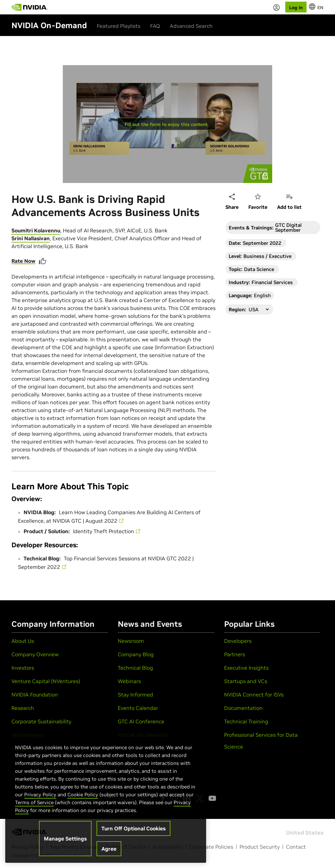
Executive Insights (246, 668)
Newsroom (131, 641)
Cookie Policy (83, 795)
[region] (106, 797)
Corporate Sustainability (41, 721)
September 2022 (262, 243)
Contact (296, 847)
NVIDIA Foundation (35, 695)
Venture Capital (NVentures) (46, 681)
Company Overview (35, 654)
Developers (238, 641)
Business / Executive (267, 256)
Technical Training (246, 721)
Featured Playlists (119, 26)
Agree (109, 849)
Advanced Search (191, 26)
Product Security (260, 847)
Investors (23, 668)
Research (23, 708)
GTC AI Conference (141, 721)
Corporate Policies (211, 847)
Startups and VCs (246, 681)
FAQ (155, 26)
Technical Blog (135, 668)
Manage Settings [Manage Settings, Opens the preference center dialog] (65, 839)
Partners (235, 654)
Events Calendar (138, 708)
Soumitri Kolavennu (36, 230)
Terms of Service (34, 802)
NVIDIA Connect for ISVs (254, 695)
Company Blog (136, 654)
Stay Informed (135, 695)
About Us (23, 641)
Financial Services (272, 282)
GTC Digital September (288, 227)
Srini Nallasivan (31, 238)
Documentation (243, 708)
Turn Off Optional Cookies (133, 828)
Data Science (259, 269)
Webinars (129, 681)
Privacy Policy (40, 795)
